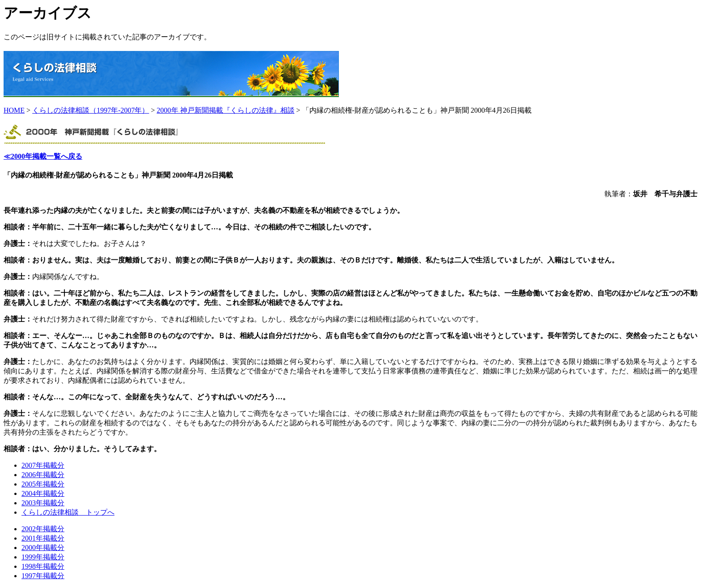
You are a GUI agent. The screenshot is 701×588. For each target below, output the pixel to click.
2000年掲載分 (43, 548)
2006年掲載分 (43, 475)
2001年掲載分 (43, 538)
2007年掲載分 (43, 465)
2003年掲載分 (43, 503)
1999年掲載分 (43, 557)
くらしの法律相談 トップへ (68, 512)
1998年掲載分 (43, 566)
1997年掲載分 (43, 576)
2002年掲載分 (43, 529)
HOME (14, 110)
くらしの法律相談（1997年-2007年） (91, 110)
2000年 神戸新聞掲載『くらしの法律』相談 (226, 110)
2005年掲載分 (43, 484)
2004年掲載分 (43, 493)
